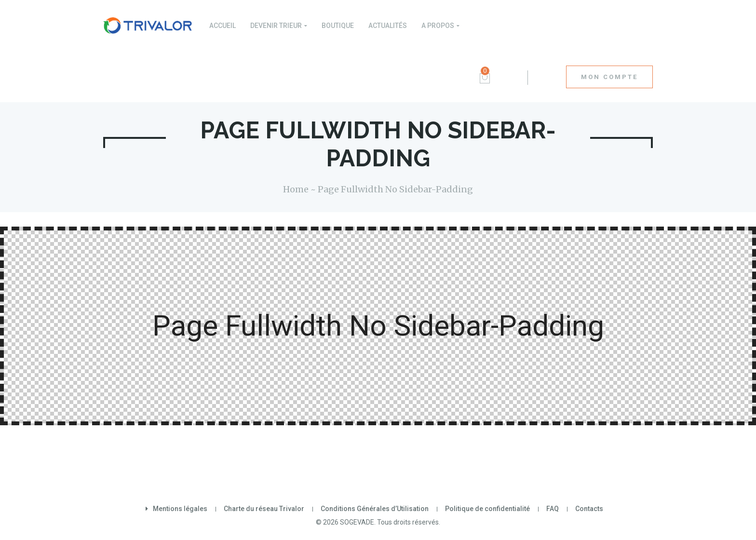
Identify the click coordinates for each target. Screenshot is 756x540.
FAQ (553, 509)
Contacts (589, 509)
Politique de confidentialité (487, 509)
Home (296, 189)
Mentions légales (180, 509)
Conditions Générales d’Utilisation (375, 509)
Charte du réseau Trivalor (264, 509)
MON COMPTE (609, 77)
